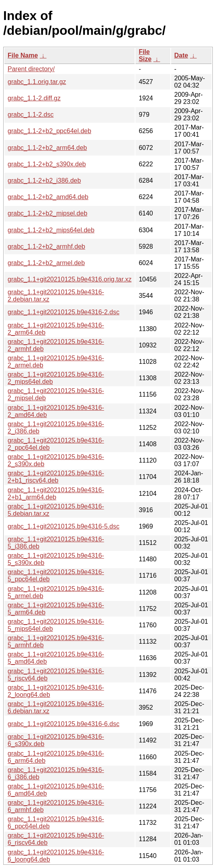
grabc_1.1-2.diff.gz (34, 98)
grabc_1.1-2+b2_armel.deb (46, 263)
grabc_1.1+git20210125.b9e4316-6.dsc (64, 724)
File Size (145, 55)
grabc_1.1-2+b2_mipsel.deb (47, 213)
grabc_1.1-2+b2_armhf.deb (46, 246)
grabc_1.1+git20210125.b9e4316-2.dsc (64, 312)
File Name (23, 55)
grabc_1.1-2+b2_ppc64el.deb (49, 131)
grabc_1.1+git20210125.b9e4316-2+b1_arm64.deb (56, 494)
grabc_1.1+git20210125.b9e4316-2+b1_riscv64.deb (56, 477)
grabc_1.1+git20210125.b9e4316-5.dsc (64, 526)
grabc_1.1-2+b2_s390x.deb (47, 164)
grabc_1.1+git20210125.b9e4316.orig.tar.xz (70, 279)
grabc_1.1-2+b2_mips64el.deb (51, 230)
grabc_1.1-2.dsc (31, 115)
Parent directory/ (31, 69)
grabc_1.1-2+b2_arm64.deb (47, 148)
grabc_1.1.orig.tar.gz (37, 82)
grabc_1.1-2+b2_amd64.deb (48, 197)
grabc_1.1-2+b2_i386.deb (44, 181)
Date (181, 55)
